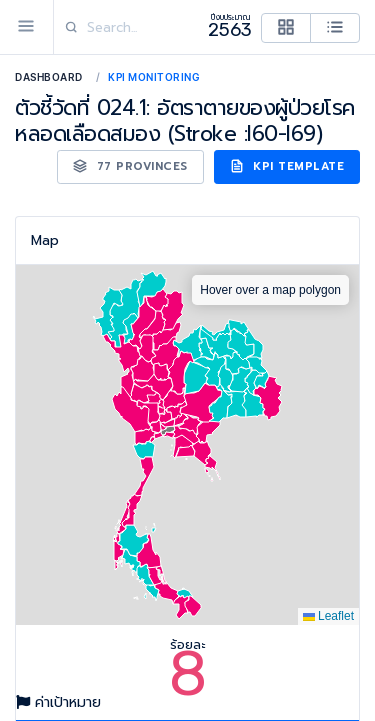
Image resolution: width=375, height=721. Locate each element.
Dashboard (49, 77)
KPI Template (287, 166)
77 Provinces (130, 166)
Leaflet (328, 616)
